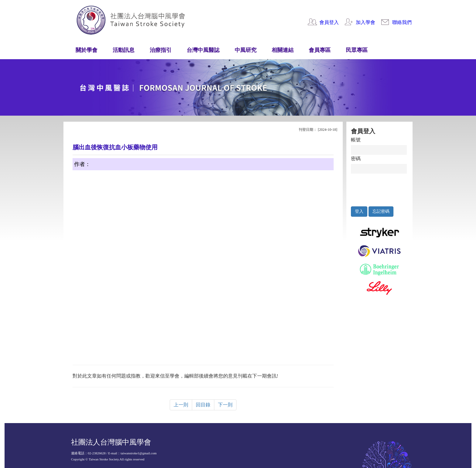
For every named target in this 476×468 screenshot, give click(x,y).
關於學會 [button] (87, 50)
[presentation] (379, 188)
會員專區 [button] (320, 50)
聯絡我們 (402, 22)
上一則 (181, 405)
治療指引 (161, 50)
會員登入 (329, 22)
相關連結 (283, 50)
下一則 (225, 405)
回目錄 (203, 405)
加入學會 (365, 22)
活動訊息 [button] (124, 50)
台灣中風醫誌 (203, 50)
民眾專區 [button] (357, 50)
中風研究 (246, 50)
